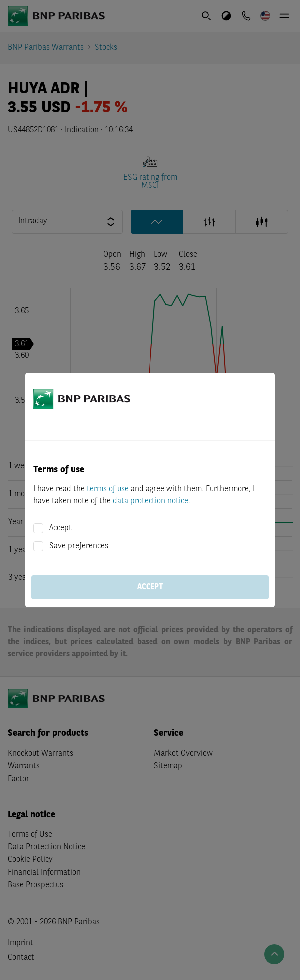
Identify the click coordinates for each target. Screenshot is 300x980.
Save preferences (79, 546)
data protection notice (150, 501)
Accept (61, 528)
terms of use (108, 489)
